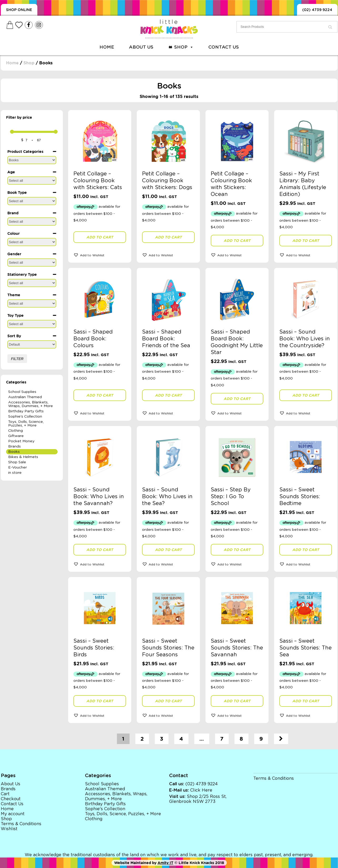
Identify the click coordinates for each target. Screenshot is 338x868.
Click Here (201, 790)
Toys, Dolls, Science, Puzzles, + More (26, 424)
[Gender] (32, 263)
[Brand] (32, 222)
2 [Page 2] (142, 739)
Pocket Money (21, 441)
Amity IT (165, 863)
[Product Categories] (32, 160)
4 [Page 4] (181, 739)
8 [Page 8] (241, 739)
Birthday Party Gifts (26, 411)
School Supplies (22, 392)
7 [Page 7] (222, 739)
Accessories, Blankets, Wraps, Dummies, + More (31, 404)
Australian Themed (25, 397)
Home (107, 47)
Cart (5, 794)
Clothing (16, 431)
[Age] (32, 181)
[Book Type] (32, 201)
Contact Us (224, 47)
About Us (141, 47)
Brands (14, 446)
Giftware (16, 436)
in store (15, 473)
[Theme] (32, 303)
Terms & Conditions (21, 824)
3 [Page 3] (162, 739)
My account (13, 814)
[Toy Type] (32, 324)
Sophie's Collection (25, 417)
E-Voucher (17, 467)
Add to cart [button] (100, 237)
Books (14, 452)
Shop (184, 47)
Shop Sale (17, 462)
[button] (100, 255)
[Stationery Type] (32, 283)
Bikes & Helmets (23, 457)
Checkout (11, 799)
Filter (17, 359)
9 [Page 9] (261, 739)
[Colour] (32, 242)
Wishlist (9, 829)
